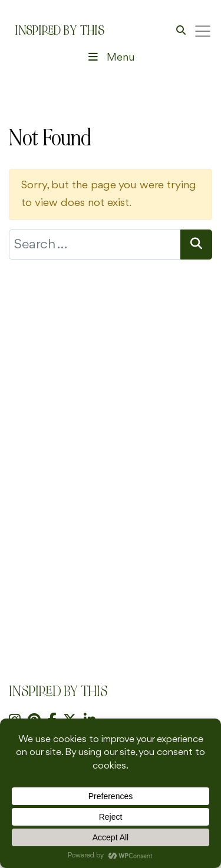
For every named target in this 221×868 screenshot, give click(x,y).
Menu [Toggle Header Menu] (110, 58)
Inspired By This (60, 31)
